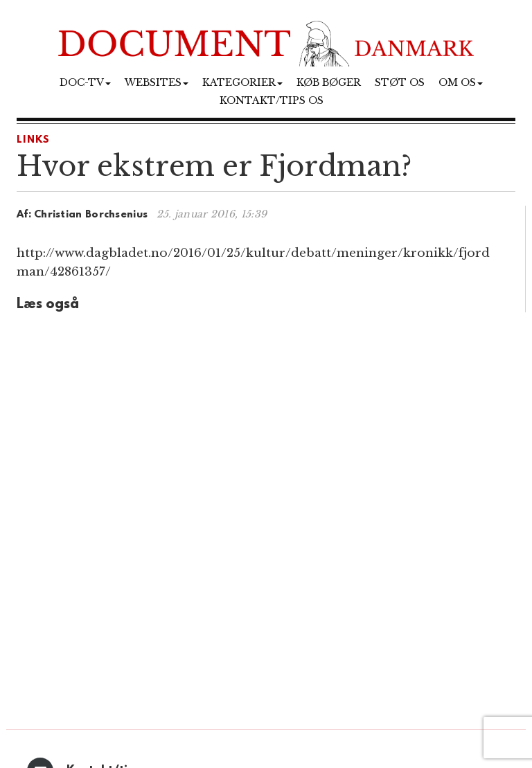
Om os (461, 82)
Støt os (400, 82)
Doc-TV (85, 82)
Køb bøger (329, 82)
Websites (157, 82)
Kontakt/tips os (272, 100)
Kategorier (242, 82)
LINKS (34, 140)
